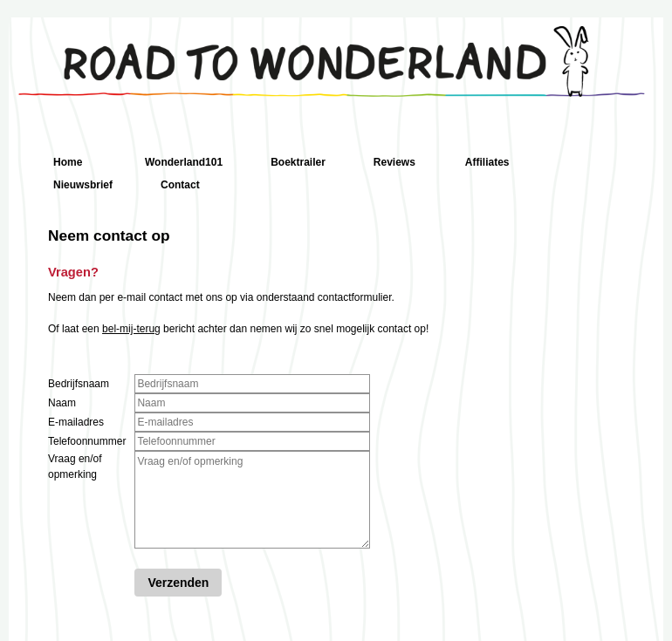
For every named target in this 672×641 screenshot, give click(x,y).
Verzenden (178, 583)
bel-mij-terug (131, 329)
